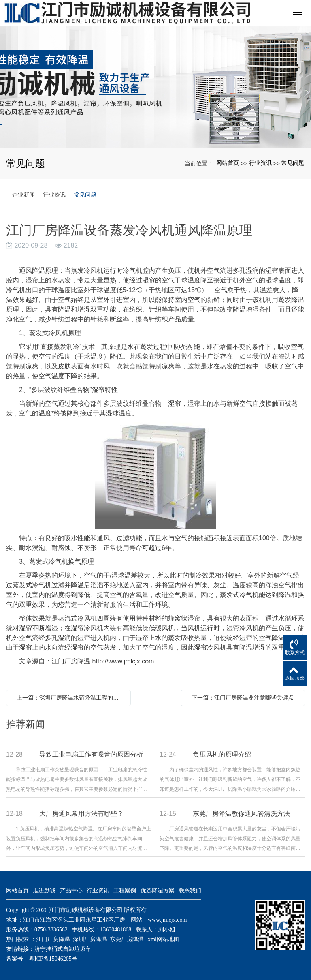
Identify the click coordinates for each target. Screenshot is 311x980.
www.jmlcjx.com (167, 920)
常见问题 (293, 163)
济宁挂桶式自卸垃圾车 (63, 949)
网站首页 (228, 163)
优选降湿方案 (158, 890)
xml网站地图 (164, 939)
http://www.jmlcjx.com (123, 661)
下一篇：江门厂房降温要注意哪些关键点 (243, 698)
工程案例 (125, 890)
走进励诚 (44, 890)
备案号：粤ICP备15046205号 (42, 959)
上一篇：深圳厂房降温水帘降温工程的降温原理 (70, 698)
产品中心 (71, 890)
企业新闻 (23, 195)
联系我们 (190, 890)
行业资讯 (260, 163)
